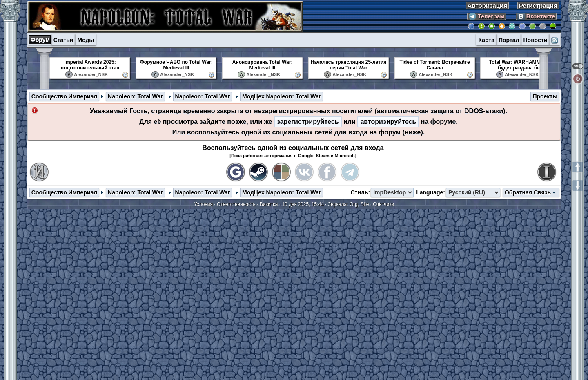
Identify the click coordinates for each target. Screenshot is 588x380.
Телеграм (487, 16)
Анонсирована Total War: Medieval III (263, 65)
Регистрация (538, 6)
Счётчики (383, 204)
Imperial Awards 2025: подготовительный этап (90, 65)
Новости (535, 40)
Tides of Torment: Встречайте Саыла (435, 65)
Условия (203, 204)
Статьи (63, 40)
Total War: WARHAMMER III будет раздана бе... (521, 65)
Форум (40, 40)
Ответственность (236, 204)
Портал (509, 40)
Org (354, 204)
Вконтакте (536, 16)
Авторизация (487, 6)
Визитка (269, 204)
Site (365, 204)
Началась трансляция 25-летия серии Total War (349, 65)
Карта (486, 40)
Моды (86, 40)
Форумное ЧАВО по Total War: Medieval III (176, 65)
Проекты (545, 96)
